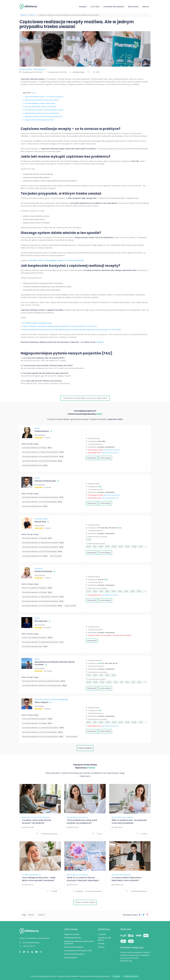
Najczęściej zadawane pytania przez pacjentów (79, 943)
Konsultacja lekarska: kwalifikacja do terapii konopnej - (44, 685)
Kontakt (101, 944)
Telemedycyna (44, 817)
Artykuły (32, 15)
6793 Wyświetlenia (49, 834)
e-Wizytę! (100, 342)
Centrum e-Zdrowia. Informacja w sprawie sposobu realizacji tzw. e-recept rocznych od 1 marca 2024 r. (60, 326)
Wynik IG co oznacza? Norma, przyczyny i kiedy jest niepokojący (83, 879)
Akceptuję (116, 976)
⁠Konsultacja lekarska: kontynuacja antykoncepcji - (43, 736)
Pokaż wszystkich (85, 748)
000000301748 (126, 962)
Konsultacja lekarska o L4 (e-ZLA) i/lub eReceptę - (42, 461)
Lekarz (37, 428)
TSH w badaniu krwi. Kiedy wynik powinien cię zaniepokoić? (82, 821)
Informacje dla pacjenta (74, 955)
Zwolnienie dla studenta (114, 7)
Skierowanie (133, 7)
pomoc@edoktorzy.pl (29, 943)
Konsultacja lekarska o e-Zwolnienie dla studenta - (43, 456)
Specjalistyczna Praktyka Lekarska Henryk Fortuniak (55, 663)
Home (23, 15)
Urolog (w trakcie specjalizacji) (56, 699)
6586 (54, 891)
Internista (39, 519)
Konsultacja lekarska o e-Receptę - (37, 447)
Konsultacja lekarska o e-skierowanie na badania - (43, 452)
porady (31, 915)
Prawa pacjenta (71, 958)
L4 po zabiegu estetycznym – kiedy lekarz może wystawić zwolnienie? (39, 879)
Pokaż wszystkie (56, 556)
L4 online (25, 875)
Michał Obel (40, 522)
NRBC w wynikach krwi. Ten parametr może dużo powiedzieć (129, 821)
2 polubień (78, 891)
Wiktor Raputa (41, 702)
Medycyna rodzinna (30, 817)
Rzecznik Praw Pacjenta (74, 948)
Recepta (83, 7)
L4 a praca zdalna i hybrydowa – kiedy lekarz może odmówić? (127, 879)
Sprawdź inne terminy (112, 450)
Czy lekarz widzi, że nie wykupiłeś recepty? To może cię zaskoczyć (56, 260)
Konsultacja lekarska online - (35, 465)
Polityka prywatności (73, 938)
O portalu (102, 935)
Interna (70, 817)
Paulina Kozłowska (43, 571)
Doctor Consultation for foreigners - (37, 588)
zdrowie (41, 915)
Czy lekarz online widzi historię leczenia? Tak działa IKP (36, 821)
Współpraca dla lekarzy (104, 940)
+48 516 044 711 (28, 947)
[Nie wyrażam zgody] (167, 976)
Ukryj (34, 93)
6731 (99, 834)
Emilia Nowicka (42, 431)
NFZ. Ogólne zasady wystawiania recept (37, 323)
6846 (144, 834)
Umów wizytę (105, 458)
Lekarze (146, 7)
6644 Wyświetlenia (94, 891)
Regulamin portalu (72, 935)
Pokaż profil (92, 458)
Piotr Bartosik (41, 621)
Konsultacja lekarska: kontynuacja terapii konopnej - (44, 681)
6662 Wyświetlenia (139, 891)
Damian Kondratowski (45, 481)
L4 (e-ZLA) (95, 7)
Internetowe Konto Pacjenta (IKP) (78, 951)
